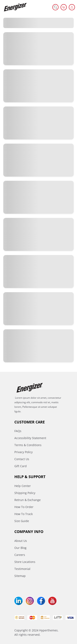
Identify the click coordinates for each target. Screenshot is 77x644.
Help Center (23, 486)
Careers (20, 555)
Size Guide (22, 521)
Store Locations (25, 562)
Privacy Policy (24, 452)
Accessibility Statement (30, 438)
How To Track (24, 514)
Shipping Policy (25, 493)
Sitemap (20, 576)
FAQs (18, 431)
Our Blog (20, 548)
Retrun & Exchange (28, 500)
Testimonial (22, 569)
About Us (21, 541)
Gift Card (21, 466)
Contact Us (22, 459)
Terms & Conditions (28, 445)
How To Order (24, 507)
